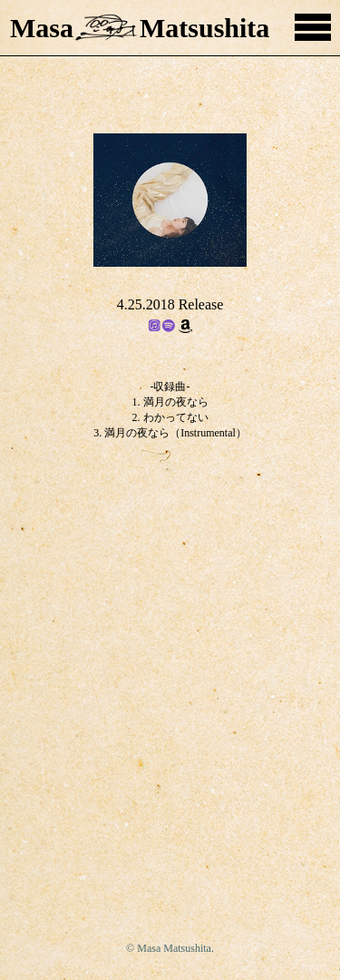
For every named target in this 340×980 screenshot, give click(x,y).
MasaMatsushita (140, 28)
